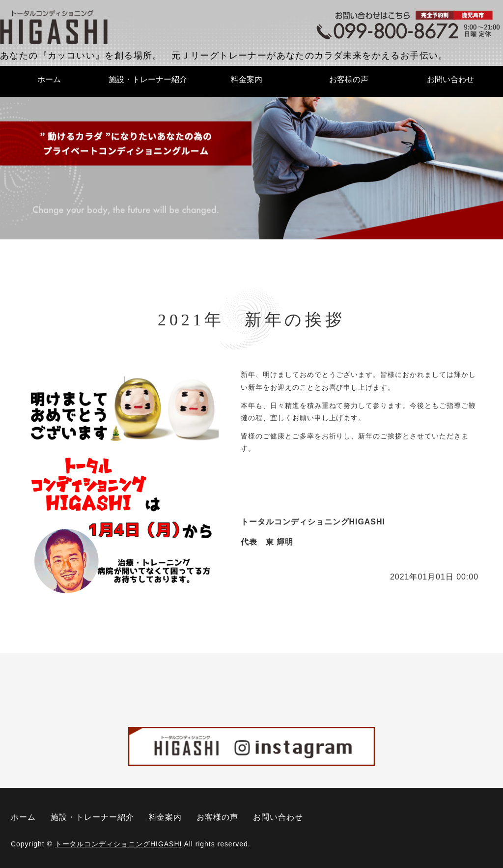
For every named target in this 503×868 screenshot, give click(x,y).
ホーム (49, 79)
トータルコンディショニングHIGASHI (119, 844)
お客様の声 (349, 79)
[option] (251, 167)
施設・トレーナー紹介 (148, 79)
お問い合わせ (450, 79)
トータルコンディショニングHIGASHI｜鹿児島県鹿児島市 (54, 28)
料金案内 (247, 79)
